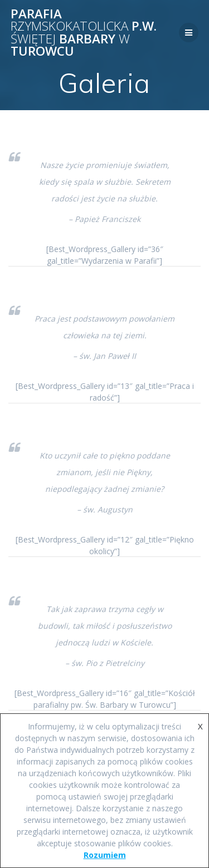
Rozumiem (105, 855)
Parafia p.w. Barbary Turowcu (84, 33)
